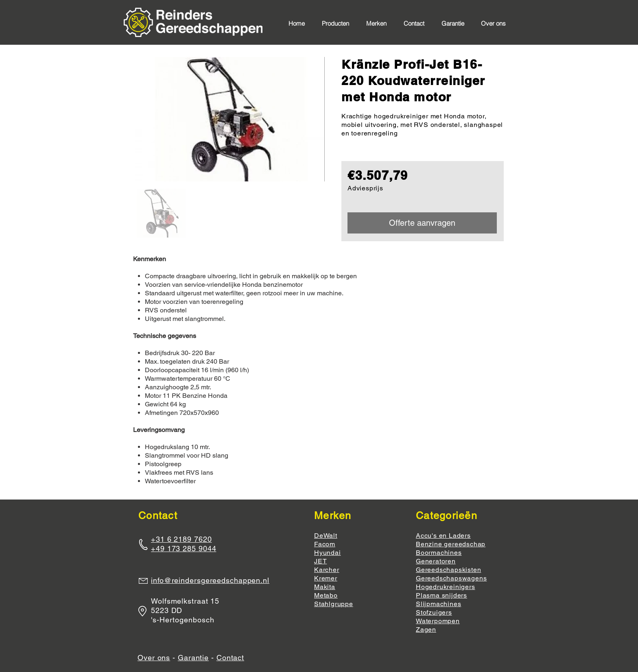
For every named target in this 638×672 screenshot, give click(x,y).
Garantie (193, 658)
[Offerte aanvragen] (422, 223)
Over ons (154, 658)
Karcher (327, 570)
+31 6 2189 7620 (181, 539)
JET (320, 561)
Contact (230, 658)
